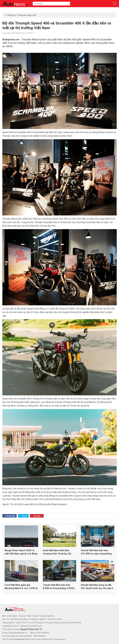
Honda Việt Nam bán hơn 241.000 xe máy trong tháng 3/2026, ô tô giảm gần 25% (96, 552)
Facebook (10, 516)
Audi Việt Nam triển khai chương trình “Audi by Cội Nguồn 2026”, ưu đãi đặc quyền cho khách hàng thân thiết (58, 552)
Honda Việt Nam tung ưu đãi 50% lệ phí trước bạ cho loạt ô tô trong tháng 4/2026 (97, 587)
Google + (37, 516)
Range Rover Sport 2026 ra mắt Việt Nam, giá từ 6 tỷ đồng (21, 552)
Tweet (23, 516)
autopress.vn (36, 626)
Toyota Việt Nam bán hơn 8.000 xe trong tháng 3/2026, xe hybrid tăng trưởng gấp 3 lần (59, 587)
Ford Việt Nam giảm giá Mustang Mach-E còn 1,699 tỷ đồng (21, 587)
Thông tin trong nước (27, 15)
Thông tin (11, 15)
